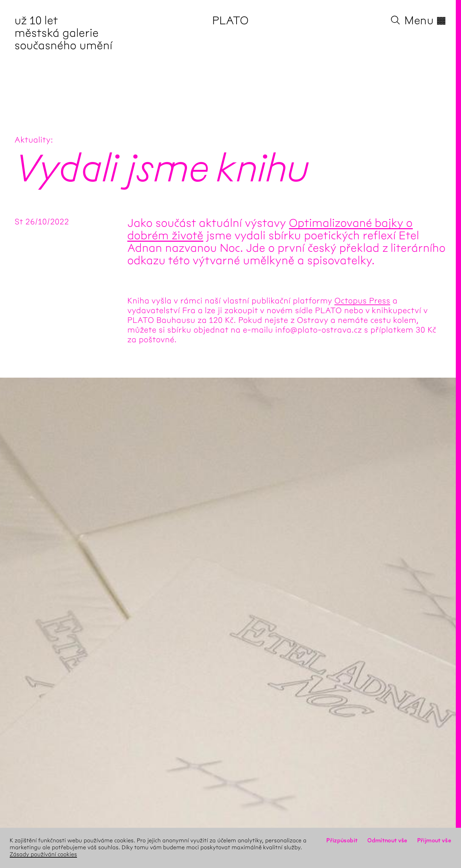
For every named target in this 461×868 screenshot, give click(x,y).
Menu (425, 21)
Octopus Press (362, 301)
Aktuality (33, 140)
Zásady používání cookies (43, 855)
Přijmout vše (434, 841)
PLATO (230, 21)
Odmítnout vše (387, 841)
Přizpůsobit (342, 841)
